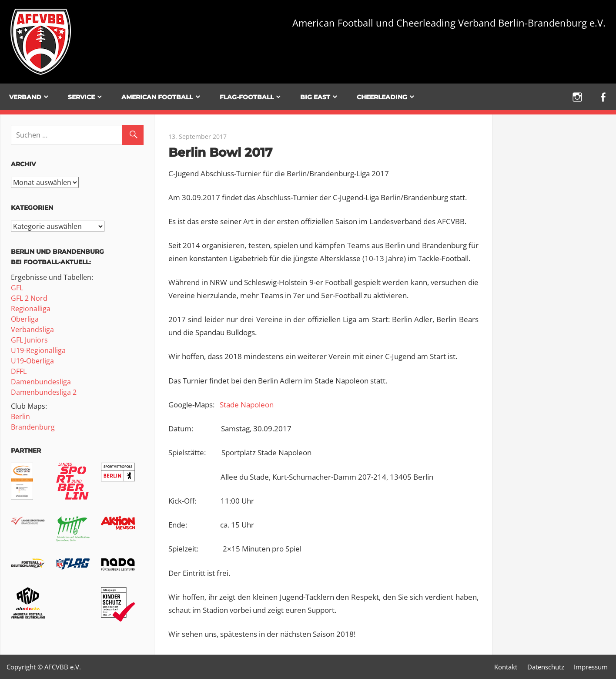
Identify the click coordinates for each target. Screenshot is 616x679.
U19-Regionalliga (38, 350)
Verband (25, 97)
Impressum (591, 667)
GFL (17, 288)
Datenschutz (546, 667)
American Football (157, 97)
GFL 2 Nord (29, 298)
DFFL (19, 371)
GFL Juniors (29, 340)
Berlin (20, 417)
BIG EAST (315, 97)
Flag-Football (247, 97)
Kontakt (506, 667)
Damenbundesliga (41, 382)
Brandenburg (33, 427)
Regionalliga (31, 309)
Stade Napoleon (247, 405)
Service (81, 97)
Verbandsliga (32, 329)
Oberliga (25, 319)
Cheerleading (382, 97)
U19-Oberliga (32, 361)
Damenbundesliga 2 (44, 392)
